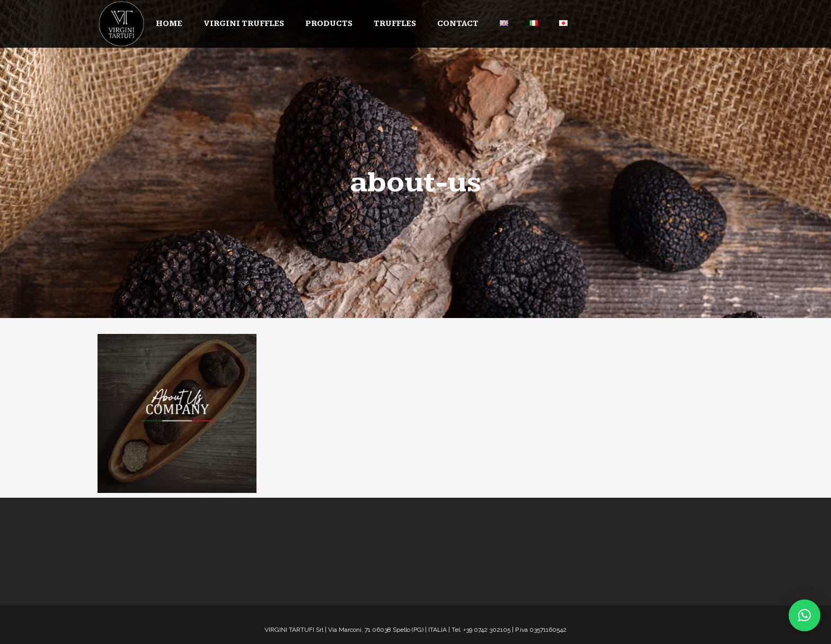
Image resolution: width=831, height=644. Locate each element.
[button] (805, 615)
